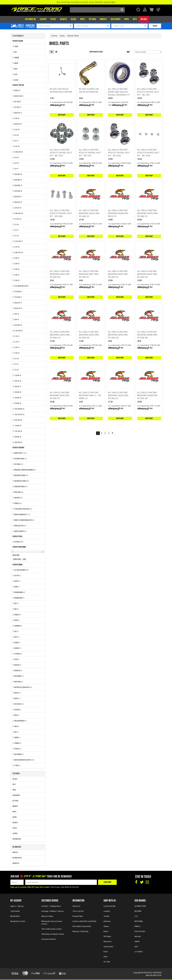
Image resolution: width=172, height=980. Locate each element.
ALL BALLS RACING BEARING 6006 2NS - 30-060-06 (119, 335)
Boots (83, 19)
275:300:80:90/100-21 (22, 286)
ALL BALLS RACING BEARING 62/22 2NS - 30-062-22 (119, 395)
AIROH (137, 941)
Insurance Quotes (49, 939)
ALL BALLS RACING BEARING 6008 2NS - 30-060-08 (148, 335)
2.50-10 (17, 353)
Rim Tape (19, 498)
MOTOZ (18, 693)
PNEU (17, 715)
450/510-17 (18, 124)
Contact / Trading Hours (51, 906)
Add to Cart (62, 115)
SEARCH (155, 26)
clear (24, 559)
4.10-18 (17, 146)
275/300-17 (18, 297)
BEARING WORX (20, 592)
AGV (136, 946)
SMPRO (18, 738)
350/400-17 (18, 180)
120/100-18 (18, 420)
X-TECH (18, 766)
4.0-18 (17, 163)
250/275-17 (18, 303)
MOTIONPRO (19, 676)
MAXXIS (18, 665)
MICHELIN (18, 671)
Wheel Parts (21, 453)
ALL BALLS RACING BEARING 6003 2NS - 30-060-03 (148, 274)
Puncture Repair (21, 487)
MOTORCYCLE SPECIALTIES (23, 687)
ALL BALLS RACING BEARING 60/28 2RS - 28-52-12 (119, 213)
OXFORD (18, 710)
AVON (17, 587)
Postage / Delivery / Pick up (52, 911)
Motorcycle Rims (21, 475)
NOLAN (138, 936)
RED (16, 52)
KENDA (17, 643)
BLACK (16, 80)
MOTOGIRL (139, 921)
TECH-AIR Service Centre (51, 929)
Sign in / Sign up (17, 906)
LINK (17, 659)
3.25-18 (17, 247)
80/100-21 (18, 102)
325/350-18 (18, 191)
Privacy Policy (78, 916)
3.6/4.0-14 (18, 208)
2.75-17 (17, 342)
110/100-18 (18, 431)
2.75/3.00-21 (19, 331)
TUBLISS (18, 749)
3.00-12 (17, 275)
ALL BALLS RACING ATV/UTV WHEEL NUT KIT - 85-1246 (148, 153)
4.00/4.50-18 (19, 152)
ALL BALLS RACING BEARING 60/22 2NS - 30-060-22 (90, 213)
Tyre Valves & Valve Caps (23, 509)
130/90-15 (18, 403)
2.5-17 (17, 364)
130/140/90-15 (19, 409)
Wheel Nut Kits (21, 526)
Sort (128, 52)
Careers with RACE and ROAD (84, 921)
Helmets (63, 19)
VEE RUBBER (19, 754)
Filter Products (18, 36)
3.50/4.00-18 (19, 213)
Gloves (74, 19)
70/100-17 (18, 107)
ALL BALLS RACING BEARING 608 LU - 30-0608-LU (90, 395)
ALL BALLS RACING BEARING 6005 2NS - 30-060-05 (89, 335)
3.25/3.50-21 (19, 241)
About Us (15, 852)
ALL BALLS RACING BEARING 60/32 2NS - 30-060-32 (148, 213)
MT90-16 (17, 91)
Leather (43, 19)
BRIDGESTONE (19, 598)
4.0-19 (17, 158)
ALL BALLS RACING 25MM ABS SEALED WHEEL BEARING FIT (119, 92)
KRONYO (18, 648)
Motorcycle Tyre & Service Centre (52, 923)
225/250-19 (18, 325)
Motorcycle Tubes (22, 481)
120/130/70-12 (19, 415)
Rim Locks (19, 492)
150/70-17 (18, 387)
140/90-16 (18, 392)
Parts (127, 19)
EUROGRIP (18, 626)
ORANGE (17, 58)
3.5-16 (17, 236)
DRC (17, 609)
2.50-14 (17, 347)
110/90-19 (18, 426)
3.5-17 (17, 230)
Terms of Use (78, 911)
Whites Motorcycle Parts (24, 760)
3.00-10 (17, 280)
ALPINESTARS (140, 906)
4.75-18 (17, 130)
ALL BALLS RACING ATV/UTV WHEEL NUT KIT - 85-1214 (90, 153)
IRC (16, 631)
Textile (53, 19)
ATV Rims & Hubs (21, 459)
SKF (17, 732)
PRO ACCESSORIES (21, 721)
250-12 (17, 314)
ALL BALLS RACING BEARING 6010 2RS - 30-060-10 (60, 395)
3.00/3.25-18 (19, 253)
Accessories (116, 19)
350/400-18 (18, 174)
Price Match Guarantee (82, 926)
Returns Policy (17, 858)
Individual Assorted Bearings (25, 470)
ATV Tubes (19, 464)
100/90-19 (18, 437)
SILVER (16, 46)
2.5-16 (17, 370)
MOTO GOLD (19, 682)
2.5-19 (17, 359)
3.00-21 (17, 258)
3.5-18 (17, 225)
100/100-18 (18, 442)
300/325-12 (18, 202)
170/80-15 (18, 375)
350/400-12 (18, 185)
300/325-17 (18, 197)
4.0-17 (17, 169)
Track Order (15, 911)
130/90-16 (18, 398)
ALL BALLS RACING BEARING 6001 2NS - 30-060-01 (89, 274)
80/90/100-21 (19, 96)
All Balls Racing (21, 570)
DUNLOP (18, 615)
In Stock (19, 542)
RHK (17, 726)
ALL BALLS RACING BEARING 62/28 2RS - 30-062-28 (148, 395)
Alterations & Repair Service (53, 934)
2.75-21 (17, 336)
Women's (103, 19)
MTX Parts (19, 704)
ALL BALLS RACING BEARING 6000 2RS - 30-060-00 (60, 274)
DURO (17, 620)
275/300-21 (18, 292)
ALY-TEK (18, 576)
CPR (17, 604)
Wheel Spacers (20, 531)
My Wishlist (15, 916)
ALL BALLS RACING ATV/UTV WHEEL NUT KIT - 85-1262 (61, 213)
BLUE (16, 74)
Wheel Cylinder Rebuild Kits (24, 520)
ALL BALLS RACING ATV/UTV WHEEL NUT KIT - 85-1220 (119, 153)
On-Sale (144, 19)
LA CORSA (18, 654)
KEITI (17, 637)
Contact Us (16, 863)
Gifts (135, 19)
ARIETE (18, 581)
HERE (67, 887)
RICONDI (138, 911)
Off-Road (92, 19)
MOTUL (18, 698)
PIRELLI (137, 926)
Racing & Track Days (80, 931)
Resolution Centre (18, 921)
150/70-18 (18, 381)
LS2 (136, 916)
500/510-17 (18, 113)
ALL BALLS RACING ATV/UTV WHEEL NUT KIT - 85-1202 (61, 153)
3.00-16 (17, 269)
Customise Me (30, 19)
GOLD (16, 69)
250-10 (17, 320)
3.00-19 (17, 264)
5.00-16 (17, 118)
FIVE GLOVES (140, 931)
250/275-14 (18, 308)
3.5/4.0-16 (18, 219)
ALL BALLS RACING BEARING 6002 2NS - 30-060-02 (119, 274)
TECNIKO (18, 743)
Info (64, 105)
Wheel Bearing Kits (22, 515)
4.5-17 (17, 141)
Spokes (18, 503)
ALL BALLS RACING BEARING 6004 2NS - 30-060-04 (60, 335)
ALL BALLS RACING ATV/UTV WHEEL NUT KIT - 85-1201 (148, 92)
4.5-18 (17, 135)
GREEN (16, 63)
